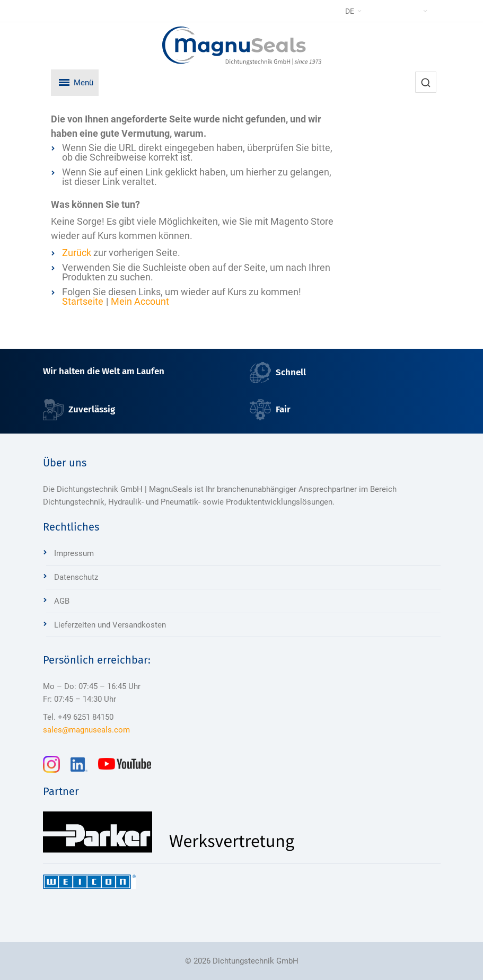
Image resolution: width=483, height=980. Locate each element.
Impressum (74, 553)
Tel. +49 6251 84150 (78, 717)
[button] (375, 11)
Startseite (83, 301)
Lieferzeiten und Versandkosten (110, 625)
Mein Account (140, 301)
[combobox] (426, 82)
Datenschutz (76, 577)
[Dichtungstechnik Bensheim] (242, 46)
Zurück (77, 253)
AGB (62, 601)
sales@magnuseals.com (86, 730)
